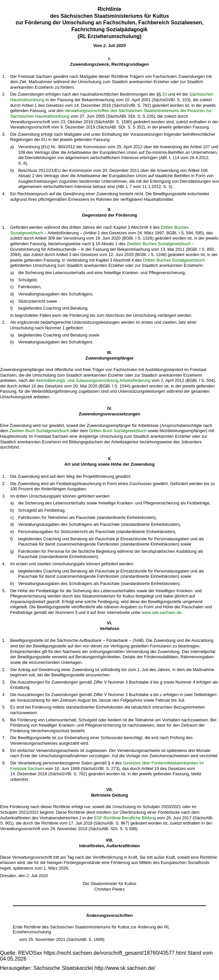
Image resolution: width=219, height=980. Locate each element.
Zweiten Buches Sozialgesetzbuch (159, 244)
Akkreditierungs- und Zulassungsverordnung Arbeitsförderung (93, 380)
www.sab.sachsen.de (161, 612)
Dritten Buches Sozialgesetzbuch (174, 260)
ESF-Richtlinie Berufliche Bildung (125, 818)
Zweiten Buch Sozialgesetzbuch (39, 431)
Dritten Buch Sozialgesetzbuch (118, 431)
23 (164, 94)
